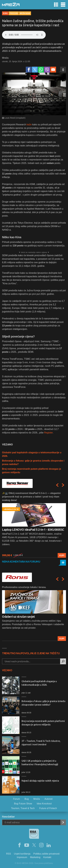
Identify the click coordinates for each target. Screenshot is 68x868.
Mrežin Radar (25, 13)
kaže (29, 125)
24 (17, 712)
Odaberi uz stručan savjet (18, 617)
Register (48, 433)
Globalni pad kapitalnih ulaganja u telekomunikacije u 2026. (39, 683)
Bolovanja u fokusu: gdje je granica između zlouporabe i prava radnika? (43, 703)
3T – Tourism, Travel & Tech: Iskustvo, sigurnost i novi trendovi (41, 743)
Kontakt (47, 857)
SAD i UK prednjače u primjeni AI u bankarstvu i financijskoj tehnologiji (40, 763)
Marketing (35, 857)
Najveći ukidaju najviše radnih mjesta (40, 781)
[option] (34, 525)
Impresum (22, 857)
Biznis (5, 13)
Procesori (14, 13)
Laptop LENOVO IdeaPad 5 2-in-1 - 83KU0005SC (33, 530)
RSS (9, 854)
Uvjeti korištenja (22, 854)
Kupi (62, 555)
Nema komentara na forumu (21, 562)
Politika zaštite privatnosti (46, 854)
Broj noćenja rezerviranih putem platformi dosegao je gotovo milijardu (43, 723)
